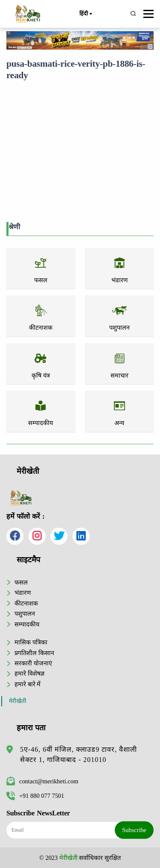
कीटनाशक (26, 603)
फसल (21, 582)
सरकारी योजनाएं (33, 663)
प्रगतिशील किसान (34, 653)
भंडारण (23, 593)
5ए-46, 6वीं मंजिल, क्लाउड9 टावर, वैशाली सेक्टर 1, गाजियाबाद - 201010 (79, 754)
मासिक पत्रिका (31, 642)
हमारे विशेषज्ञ (29, 673)
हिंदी (85, 14)
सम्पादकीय (27, 624)
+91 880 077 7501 (35, 796)
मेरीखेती (18, 701)
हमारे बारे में (28, 684)
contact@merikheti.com (42, 781)
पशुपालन (25, 614)
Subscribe (134, 830)
